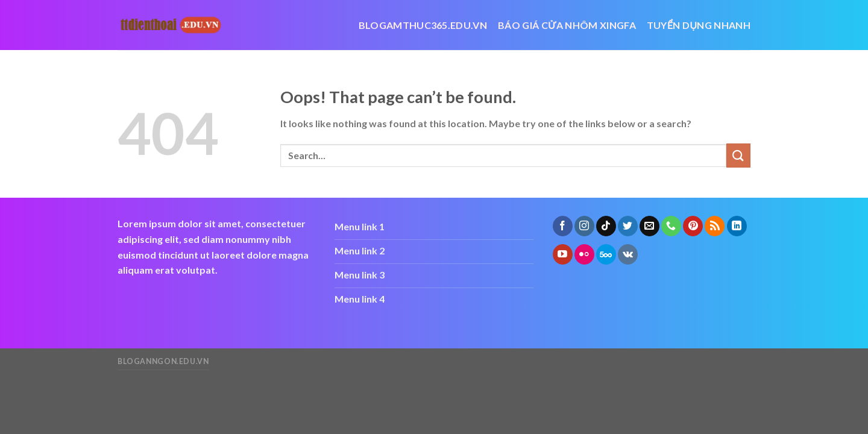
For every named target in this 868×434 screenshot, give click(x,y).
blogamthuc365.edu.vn (423, 25)
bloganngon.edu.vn (163, 361)
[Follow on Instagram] (584, 226)
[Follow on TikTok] (606, 226)
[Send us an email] (649, 226)
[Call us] (671, 226)
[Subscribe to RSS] (715, 226)
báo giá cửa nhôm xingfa (567, 25)
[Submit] (738, 155)
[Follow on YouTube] (563, 254)
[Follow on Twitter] (628, 226)
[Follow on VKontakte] (628, 254)
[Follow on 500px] (606, 254)
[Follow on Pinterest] (693, 226)
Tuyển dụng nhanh (699, 25)
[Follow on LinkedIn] (737, 226)
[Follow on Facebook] (563, 226)
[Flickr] (584, 254)
